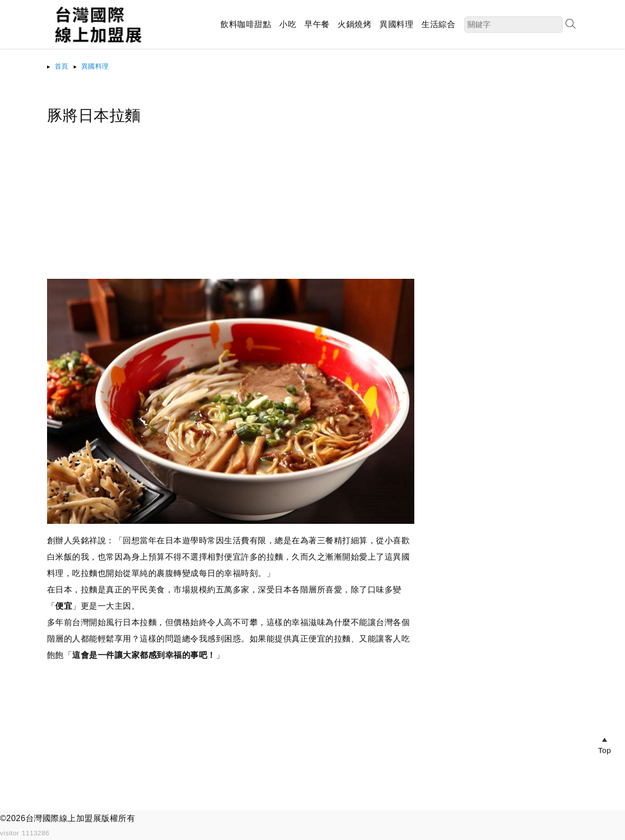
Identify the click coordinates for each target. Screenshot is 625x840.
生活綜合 (438, 24)
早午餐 (317, 24)
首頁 (62, 66)
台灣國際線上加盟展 (64, 818)
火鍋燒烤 (354, 24)
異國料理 (396, 24)
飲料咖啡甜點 (246, 24)
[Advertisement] (231, 207)
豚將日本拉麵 (94, 115)
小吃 (288, 24)
